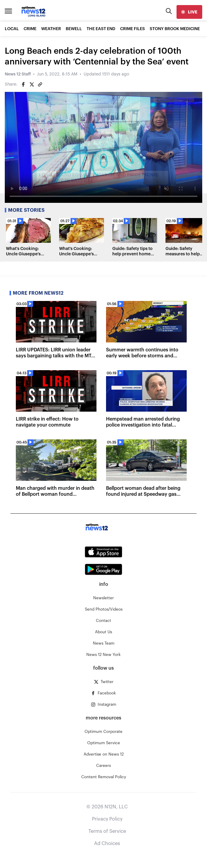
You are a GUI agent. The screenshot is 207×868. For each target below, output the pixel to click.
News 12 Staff (18, 74)
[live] (189, 12)
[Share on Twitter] (32, 84)
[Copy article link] (40, 84)
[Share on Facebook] (23, 84)
